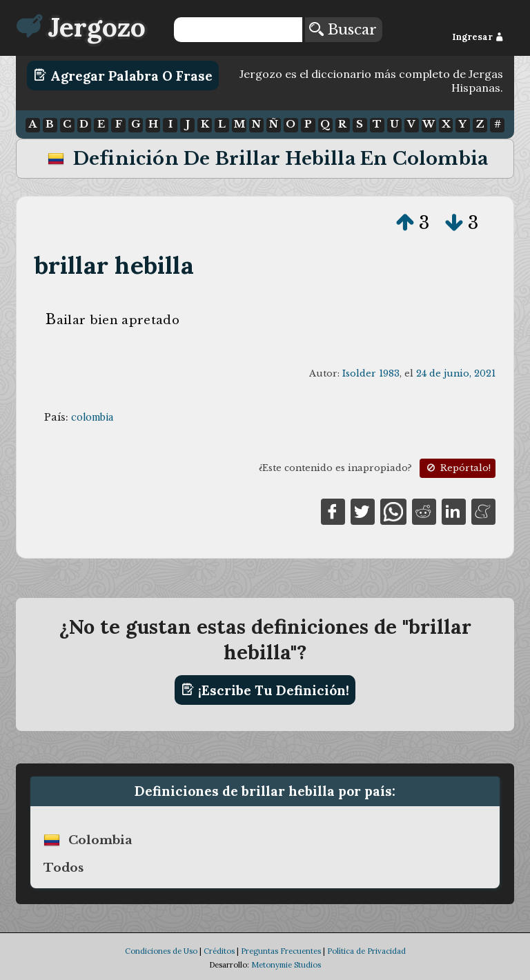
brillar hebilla (114, 265)
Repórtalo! (458, 468)
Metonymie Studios (286, 965)
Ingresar (478, 37)
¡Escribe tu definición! (265, 690)
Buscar (343, 30)
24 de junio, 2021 (456, 373)
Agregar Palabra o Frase (123, 75)
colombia (92, 417)
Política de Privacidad (366, 951)
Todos (63, 868)
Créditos (219, 951)
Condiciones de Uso (161, 951)
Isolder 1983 (371, 373)
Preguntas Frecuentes (281, 951)
